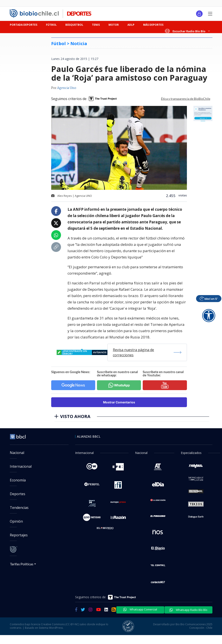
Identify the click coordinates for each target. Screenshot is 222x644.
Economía (18, 480)
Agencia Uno (67, 88)
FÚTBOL (51, 25)
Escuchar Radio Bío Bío (188, 31)
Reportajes (19, 535)
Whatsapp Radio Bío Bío (188, 610)
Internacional (21, 466)
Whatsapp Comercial (140, 609)
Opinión (16, 521)
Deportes (18, 494)
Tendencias (19, 508)
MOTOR (114, 25)
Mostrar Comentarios (119, 402)
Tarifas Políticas (22, 564)
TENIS (96, 25)
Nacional (17, 453)
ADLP (131, 25)
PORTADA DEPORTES (24, 25)
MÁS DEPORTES (153, 25)
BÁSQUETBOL (74, 25)
